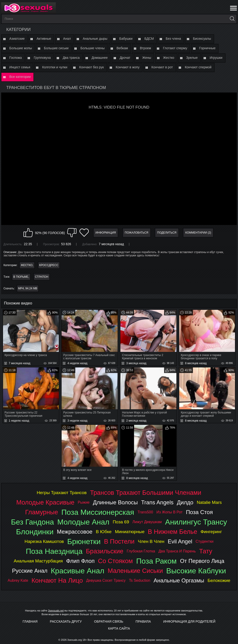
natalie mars (209, 502)
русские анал (30, 571)
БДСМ (149, 39)
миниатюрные (130, 532)
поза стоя (199, 512)
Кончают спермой (198, 67)
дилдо (185, 502)
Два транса (71, 58)
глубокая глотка (141, 551)
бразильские (104, 551)
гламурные (41, 512)
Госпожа (16, 58)
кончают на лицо (57, 580)
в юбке (104, 532)
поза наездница (54, 551)
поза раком (156, 561)
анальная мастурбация (38, 561)
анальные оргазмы (179, 580)
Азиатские (17, 39)
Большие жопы (21, 48)
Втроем (145, 48)
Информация (106, 233)
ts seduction (140, 580)
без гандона (32, 522)
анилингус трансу (196, 522)
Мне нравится (28, 233)
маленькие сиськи (135, 571)
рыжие (84, 502)
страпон (41, 277)
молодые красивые (45, 502)
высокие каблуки (196, 571)
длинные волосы (115, 502)
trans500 (145, 512)
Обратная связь (109, 621)
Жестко (169, 58)
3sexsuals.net (56, 611)
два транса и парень (177, 551)
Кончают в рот (162, 67)
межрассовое (75, 532)
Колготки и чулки (55, 67)
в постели (119, 541)
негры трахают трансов (62, 493)
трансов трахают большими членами (146, 493)
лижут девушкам (147, 522)
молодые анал (83, 522)
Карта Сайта (119, 628)
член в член (151, 541)
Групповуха (42, 58)
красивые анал (77, 571)
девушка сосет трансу (106, 580)
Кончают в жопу (128, 67)
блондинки (35, 532)
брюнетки (84, 542)
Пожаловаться (137, 233)
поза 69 (121, 522)
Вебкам (122, 48)
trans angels (157, 502)
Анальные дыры (95, 39)
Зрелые (192, 58)
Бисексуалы (202, 39)
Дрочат (125, 58)
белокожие (219, 580)
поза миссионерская (98, 512)
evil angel (180, 541)
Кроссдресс (49, 265)
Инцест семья (20, 67)
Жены (147, 58)
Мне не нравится (72, 233)
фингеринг (211, 532)
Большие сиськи (56, 48)
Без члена (173, 39)
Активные (44, 39)
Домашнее (100, 58)
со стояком (116, 561)
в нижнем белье (172, 532)
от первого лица (202, 561)
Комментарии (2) (198, 233)
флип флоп (81, 561)
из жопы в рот (169, 512)
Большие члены (93, 48)
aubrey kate (18, 580)
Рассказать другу (66, 621)
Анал (67, 39)
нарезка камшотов (44, 541)
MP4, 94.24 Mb (28, 288)
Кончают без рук (92, 67)
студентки (205, 541)
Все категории (20, 77)
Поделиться (167, 233)
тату (206, 551)
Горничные (207, 48)
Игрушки (216, 58)
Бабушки (126, 39)
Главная (30, 621)
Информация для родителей (189, 621)
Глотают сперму (175, 48)
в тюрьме (21, 277)
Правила (143, 621)
